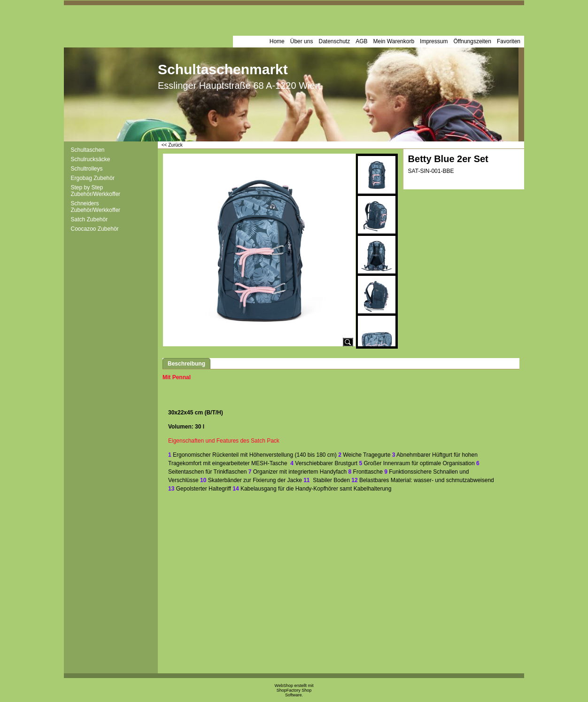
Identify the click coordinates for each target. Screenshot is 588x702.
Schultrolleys (87, 169)
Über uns (302, 41)
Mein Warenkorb (394, 41)
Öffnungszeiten (472, 41)
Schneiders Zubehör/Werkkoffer (96, 207)
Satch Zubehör (89, 219)
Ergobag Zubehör (93, 178)
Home (277, 41)
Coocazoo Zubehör (95, 229)
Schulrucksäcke (91, 159)
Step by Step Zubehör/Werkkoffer (96, 191)
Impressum (434, 41)
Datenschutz (334, 41)
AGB (361, 41)
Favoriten (509, 41)
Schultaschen (88, 150)
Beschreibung (186, 364)
